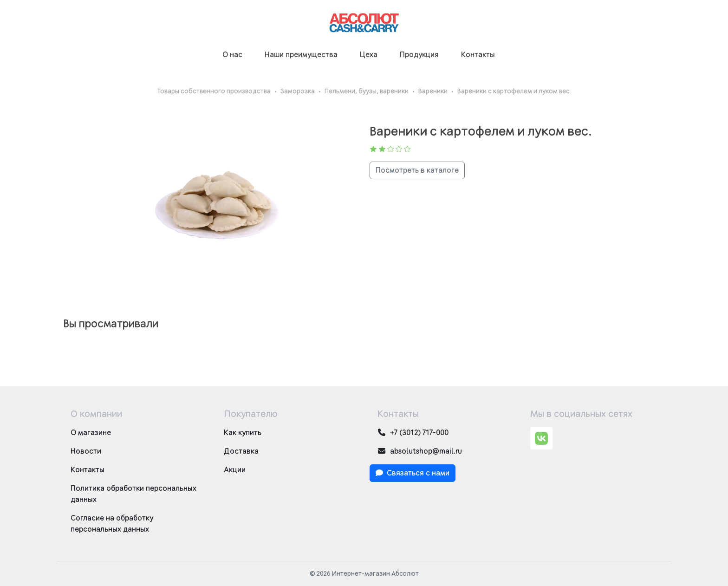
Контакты (478, 55)
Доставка (241, 451)
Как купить (243, 433)
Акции (235, 470)
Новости (86, 451)
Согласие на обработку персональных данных (112, 524)
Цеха (369, 55)
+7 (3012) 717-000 (413, 433)
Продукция (419, 55)
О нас (232, 55)
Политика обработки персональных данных (133, 494)
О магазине (91, 433)
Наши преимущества (301, 55)
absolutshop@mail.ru (419, 451)
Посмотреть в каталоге (417, 170)
